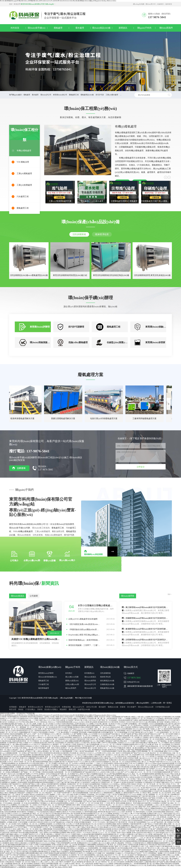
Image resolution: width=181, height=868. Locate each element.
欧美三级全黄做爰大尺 (69, 788)
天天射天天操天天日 (96, 860)
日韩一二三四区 (33, 720)
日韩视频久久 (96, 736)
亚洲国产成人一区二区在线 (64, 815)
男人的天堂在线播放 (122, 848)
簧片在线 (160, 722)
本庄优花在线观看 (146, 777)
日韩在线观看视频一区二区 (117, 800)
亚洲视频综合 (126, 826)
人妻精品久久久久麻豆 (61, 741)
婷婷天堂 (51, 743)
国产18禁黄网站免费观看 (161, 829)
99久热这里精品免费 (76, 831)
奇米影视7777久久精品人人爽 (122, 814)
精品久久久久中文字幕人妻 (29, 808)
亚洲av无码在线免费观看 (8, 812)
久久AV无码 (51, 720)
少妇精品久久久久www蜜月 (126, 743)
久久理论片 (58, 724)
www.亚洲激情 (10, 831)
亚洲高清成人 (170, 812)
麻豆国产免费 (135, 831)
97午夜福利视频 (122, 732)
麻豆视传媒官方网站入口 (8, 865)
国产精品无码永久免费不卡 (164, 845)
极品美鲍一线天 (155, 789)
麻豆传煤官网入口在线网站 (150, 803)
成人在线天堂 (81, 753)
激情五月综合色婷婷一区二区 (70, 860)
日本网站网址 (129, 862)
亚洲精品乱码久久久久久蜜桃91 (87, 843)
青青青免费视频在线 (22, 800)
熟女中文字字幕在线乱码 (61, 750)
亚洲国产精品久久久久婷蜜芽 (103, 864)
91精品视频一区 (18, 803)
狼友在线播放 (117, 739)
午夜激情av (167, 722)
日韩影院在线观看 (171, 739)
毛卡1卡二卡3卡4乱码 (98, 808)
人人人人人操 (66, 736)
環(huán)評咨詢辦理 (65, 524)
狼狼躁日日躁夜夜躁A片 (100, 760)
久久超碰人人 (119, 853)
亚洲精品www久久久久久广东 (133, 788)
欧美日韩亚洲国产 (40, 748)
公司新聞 (34, 596)
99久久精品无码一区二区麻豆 (28, 805)
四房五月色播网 (54, 762)
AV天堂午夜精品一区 (20, 777)
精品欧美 (176, 729)
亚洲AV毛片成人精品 (115, 798)
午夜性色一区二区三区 (108, 862)
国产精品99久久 (153, 734)
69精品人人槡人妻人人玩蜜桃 (141, 717)
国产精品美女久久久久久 (125, 815)
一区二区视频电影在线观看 (9, 839)
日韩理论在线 (118, 763)
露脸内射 (166, 838)
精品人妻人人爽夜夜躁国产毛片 (128, 791)
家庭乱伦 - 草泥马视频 (133, 803)
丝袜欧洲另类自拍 (27, 796)
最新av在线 (110, 843)
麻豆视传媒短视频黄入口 (48, 782)
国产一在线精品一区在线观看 (37, 798)
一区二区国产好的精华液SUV (62, 793)
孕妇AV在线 (174, 774)
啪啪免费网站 (92, 845)
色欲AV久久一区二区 (161, 841)
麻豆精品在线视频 (87, 814)
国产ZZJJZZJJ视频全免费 (139, 852)
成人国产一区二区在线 (70, 845)
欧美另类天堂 (123, 760)
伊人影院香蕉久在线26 (72, 743)
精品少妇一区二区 (166, 738)
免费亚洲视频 (120, 731)
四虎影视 (64, 775)
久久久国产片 (52, 777)
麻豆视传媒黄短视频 (18, 846)
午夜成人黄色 (93, 786)
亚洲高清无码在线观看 (113, 808)
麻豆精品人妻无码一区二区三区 (22, 738)
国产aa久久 (28, 734)
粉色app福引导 (11, 819)
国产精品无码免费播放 (55, 826)
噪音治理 (13, 709)
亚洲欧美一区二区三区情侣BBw (131, 725)
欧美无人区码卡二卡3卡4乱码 (81, 833)
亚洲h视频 (26, 814)
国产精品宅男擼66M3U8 (104, 739)
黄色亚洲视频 (101, 801)
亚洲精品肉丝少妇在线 (82, 808)
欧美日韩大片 (116, 852)
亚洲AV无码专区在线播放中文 (101, 762)
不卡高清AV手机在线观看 (39, 732)
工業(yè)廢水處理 (112, 95)
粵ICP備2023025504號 (83, 698)
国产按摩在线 (126, 717)
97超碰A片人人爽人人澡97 (39, 862)
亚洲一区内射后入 (107, 755)
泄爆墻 (40, 709)
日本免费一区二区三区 (11, 729)
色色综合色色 (30, 860)
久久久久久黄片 (55, 736)
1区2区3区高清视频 (123, 767)
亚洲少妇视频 (14, 836)
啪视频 (129, 833)
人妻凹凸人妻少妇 (25, 781)
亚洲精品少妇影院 (11, 765)
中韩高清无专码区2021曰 (70, 765)
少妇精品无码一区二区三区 (76, 784)
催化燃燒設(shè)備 (107, 681)
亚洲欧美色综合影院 (146, 831)
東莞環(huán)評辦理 (46, 673)
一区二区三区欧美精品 (21, 788)
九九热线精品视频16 (146, 791)
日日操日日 (101, 824)
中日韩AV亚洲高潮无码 (45, 753)
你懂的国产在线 (34, 758)
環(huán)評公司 (46, 95)
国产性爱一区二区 (63, 774)
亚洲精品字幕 (153, 852)
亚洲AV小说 (35, 736)
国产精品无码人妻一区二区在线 (43, 727)
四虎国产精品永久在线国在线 (34, 795)
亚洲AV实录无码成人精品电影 (21, 775)
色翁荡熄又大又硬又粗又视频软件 (50, 719)
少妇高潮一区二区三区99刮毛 (162, 793)
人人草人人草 (55, 731)
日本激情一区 (115, 781)
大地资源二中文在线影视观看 (152, 725)
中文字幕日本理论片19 (67, 858)
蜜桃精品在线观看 (38, 757)
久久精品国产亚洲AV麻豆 (164, 757)
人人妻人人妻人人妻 (25, 839)
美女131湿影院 (155, 736)
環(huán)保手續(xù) (36, 28)
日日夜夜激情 (100, 775)
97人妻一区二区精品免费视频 (28, 848)
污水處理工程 (23, 196)
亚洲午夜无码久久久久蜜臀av (85, 724)
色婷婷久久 (4, 719)
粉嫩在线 (163, 836)
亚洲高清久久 (81, 744)
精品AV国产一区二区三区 (48, 758)
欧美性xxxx (50, 850)
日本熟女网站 (54, 819)
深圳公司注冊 (92, 707)
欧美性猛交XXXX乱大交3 (85, 791)
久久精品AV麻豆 (147, 781)
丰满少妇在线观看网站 (31, 803)
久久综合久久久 (16, 814)
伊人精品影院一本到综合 (123, 843)
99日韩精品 (33, 800)
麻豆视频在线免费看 (15, 845)
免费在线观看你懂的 (32, 853)
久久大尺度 (84, 860)
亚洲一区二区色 (50, 757)
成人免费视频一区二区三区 (155, 795)
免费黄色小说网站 (138, 727)
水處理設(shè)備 (84, 709)
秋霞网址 (114, 779)
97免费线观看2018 (161, 720)
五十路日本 (147, 838)
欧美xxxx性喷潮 (80, 763)
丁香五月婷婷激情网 (63, 843)
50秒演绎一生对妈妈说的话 (24, 831)
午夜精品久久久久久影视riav (111, 784)
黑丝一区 (66, 857)
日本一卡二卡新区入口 (76, 841)
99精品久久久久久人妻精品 (84, 789)
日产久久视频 (129, 772)
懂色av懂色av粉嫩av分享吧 (132, 751)
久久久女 (112, 736)
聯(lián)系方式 (151, 4)
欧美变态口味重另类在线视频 (122, 829)
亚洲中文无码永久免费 (130, 758)
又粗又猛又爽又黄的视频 (36, 836)
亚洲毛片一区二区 (67, 748)
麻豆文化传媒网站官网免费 (34, 852)
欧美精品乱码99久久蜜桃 (100, 758)
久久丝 (45, 827)
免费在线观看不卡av (10, 827)
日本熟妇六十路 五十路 (132, 789)
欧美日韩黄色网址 (66, 738)
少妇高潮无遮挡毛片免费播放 (56, 784)
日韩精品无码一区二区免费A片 (132, 738)
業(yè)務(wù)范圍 (72, 677)
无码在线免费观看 (59, 829)
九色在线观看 (59, 743)
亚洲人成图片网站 (19, 829)
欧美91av (175, 722)
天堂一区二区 (30, 829)
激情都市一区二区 (59, 744)
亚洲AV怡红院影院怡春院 (105, 770)
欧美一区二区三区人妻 (93, 858)
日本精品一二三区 (54, 732)
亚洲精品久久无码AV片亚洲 (35, 746)
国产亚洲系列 (17, 789)
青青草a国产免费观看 (65, 805)
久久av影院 (160, 796)
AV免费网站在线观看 (45, 824)
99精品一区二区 (88, 800)
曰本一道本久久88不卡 (62, 796)
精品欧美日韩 (121, 777)
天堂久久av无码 (32, 819)
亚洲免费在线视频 (34, 782)
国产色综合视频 (106, 725)
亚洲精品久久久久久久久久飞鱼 (80, 750)
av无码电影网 (79, 717)
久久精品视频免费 (66, 751)
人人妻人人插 (77, 751)
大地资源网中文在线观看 (86, 846)
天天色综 (127, 853)
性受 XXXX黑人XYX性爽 (71, 824)
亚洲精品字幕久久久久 (155, 814)
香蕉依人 (58, 807)
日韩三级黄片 (91, 739)
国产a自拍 (5, 853)
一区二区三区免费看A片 (52, 775)
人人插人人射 (53, 862)
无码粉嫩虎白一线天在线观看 (138, 724)
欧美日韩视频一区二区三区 (168, 850)
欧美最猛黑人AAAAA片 (170, 731)
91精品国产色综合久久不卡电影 (33, 789)
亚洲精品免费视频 (25, 729)
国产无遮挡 (127, 734)
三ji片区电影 (48, 858)
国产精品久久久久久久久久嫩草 (40, 760)
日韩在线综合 (10, 862)
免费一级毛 (51, 748)
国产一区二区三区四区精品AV (59, 838)
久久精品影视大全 (147, 731)
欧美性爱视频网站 (76, 852)
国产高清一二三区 (110, 757)
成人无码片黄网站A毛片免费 (149, 858)
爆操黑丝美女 (51, 786)
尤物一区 (175, 753)
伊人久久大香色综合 (40, 722)
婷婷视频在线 (95, 820)
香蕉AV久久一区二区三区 (146, 801)
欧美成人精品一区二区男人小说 (119, 831)
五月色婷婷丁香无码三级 (74, 720)
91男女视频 (93, 777)
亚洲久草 (8, 748)
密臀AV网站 (166, 855)
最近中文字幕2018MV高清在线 (45, 801)
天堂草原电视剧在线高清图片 (34, 841)
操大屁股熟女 (64, 855)
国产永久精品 (116, 738)
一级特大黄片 (53, 865)
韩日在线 (8, 741)
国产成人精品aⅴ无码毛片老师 (62, 867)
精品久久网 (160, 846)
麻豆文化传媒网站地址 (93, 784)
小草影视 (118, 744)
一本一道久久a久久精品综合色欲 (109, 727)
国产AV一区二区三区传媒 (90, 803)
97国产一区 (36, 734)
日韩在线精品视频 (159, 812)
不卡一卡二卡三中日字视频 (112, 748)
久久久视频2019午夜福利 (84, 850)
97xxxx (10, 719)
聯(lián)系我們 (166, 28)
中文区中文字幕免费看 (19, 779)
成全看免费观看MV (70, 846)
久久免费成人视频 (64, 770)
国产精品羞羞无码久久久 (91, 772)
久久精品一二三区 (153, 732)
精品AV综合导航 (50, 841)
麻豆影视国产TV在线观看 (69, 732)
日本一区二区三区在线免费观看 (14, 826)
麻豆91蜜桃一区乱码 (79, 805)
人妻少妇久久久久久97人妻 (148, 758)
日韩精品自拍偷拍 (6, 789)
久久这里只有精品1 (85, 765)
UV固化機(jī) (30, 709)
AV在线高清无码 (154, 786)
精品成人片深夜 (71, 744)
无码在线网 (82, 732)
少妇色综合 (147, 820)
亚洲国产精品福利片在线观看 (169, 864)
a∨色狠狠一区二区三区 (23, 767)
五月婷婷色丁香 (74, 855)
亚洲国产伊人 (167, 725)
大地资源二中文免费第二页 (52, 765)
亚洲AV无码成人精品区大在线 (48, 808)
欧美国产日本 (128, 763)
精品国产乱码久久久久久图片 (116, 812)
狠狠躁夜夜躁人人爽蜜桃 (112, 793)
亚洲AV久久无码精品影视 (110, 817)
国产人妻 (95, 746)
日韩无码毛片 (126, 850)
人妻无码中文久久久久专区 (66, 786)
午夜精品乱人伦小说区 (161, 857)
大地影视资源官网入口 (137, 824)
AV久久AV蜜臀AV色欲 (44, 867)
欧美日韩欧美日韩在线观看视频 (31, 810)
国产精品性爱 (158, 822)
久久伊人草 (136, 829)
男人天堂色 (12, 731)
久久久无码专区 (70, 739)
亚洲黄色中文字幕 (146, 829)
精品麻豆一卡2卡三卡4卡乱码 (95, 822)
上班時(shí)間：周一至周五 (161, 703)
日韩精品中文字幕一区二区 (35, 793)
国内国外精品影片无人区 (25, 731)
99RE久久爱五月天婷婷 (85, 755)
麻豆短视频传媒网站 (94, 725)
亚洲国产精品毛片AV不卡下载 (33, 834)
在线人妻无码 (85, 779)
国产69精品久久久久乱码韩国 (132, 739)
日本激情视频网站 (45, 845)
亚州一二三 (116, 725)
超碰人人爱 (43, 769)
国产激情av (107, 860)
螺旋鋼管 (63, 709)
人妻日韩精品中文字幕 (113, 822)
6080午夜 (73, 843)
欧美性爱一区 (130, 812)
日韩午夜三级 (134, 858)
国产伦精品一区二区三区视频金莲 (72, 731)
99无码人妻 (4, 731)
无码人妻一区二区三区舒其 (121, 762)
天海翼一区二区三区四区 (45, 724)
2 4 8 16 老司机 (150, 757)
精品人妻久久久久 (137, 826)
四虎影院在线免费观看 (83, 758)
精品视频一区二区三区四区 (53, 755)
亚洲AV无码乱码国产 (67, 717)
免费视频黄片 (16, 772)
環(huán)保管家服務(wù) (48, 677)
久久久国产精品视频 (140, 814)
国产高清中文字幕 (157, 820)
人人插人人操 (158, 805)
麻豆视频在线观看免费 (30, 833)
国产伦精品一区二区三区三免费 (26, 724)
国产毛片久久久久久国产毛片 (159, 860)
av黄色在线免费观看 (80, 748)
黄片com (143, 732)
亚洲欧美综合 (112, 750)
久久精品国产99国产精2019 (156, 762)
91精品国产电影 (12, 858)
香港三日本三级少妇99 (137, 848)
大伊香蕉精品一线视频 (155, 853)
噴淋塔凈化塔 (102, 234)
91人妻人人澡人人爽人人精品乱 (165, 848)
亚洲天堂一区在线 (127, 822)
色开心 (81, 853)
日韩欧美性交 (22, 865)
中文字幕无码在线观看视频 (16, 815)
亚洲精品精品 (20, 739)
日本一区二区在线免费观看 (40, 767)
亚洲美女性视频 (79, 822)
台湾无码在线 (23, 720)
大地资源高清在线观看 (33, 826)
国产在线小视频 (165, 786)
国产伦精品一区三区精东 (119, 820)
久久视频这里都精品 (155, 855)
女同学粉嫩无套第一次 (109, 732)
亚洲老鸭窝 (23, 717)
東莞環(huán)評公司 (53, 707)
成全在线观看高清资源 (35, 765)
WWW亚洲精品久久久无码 (129, 786)
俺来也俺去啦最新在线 (108, 731)
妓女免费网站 (88, 717)
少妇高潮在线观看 (124, 720)
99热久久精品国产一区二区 (16, 750)
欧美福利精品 (7, 807)
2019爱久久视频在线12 (127, 834)
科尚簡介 (69, 673)
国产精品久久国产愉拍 (148, 798)
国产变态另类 (16, 725)
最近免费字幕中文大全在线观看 (13, 841)
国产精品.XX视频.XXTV (24, 743)
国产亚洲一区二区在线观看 (108, 720)
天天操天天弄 (158, 791)
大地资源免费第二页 (94, 848)
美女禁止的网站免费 (63, 769)
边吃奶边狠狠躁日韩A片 (111, 834)
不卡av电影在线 (48, 738)
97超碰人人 (153, 729)
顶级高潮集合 (60, 757)
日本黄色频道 (126, 753)
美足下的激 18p (113, 857)
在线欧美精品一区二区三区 (169, 732)
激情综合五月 (78, 738)
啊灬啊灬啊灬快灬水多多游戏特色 (106, 719)
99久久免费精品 (138, 763)
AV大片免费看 (105, 820)
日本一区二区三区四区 (66, 808)
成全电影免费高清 (159, 781)
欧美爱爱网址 (130, 857)
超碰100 (68, 864)
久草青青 (3, 717)
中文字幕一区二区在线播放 (139, 775)
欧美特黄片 (86, 782)
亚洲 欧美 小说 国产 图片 (168, 817)
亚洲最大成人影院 (47, 725)
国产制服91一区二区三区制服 (31, 772)
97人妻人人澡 (110, 795)
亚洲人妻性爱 (140, 857)
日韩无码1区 (124, 781)
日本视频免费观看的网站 (148, 815)
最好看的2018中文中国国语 (54, 846)
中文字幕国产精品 (11, 848)
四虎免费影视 (114, 839)
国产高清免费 (75, 814)
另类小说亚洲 (60, 720)
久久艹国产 (61, 777)
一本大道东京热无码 (137, 836)
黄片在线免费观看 (140, 822)
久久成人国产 (120, 772)
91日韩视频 (59, 801)
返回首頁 (169, 4)
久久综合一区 (159, 750)
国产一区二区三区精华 (166, 734)
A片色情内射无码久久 (139, 843)
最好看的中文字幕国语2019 (69, 853)
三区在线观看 (124, 858)
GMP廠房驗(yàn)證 (163, 707)
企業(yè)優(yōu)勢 (72, 684)
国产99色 (135, 850)
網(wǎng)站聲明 (143, 703)
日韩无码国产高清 (16, 833)
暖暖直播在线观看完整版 (20, 807)
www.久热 (113, 767)
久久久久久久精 (171, 762)
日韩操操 (36, 743)
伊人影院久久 (167, 805)
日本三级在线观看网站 (88, 855)
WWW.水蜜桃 (34, 719)
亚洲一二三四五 (105, 803)
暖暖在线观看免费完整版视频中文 (81, 741)
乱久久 (175, 738)
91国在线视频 (159, 751)
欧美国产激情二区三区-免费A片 (120, 846)
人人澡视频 (88, 853)
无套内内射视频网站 (16, 734)
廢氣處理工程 (74, 95)
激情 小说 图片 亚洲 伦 (95, 748)
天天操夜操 (149, 857)
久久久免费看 (108, 814)
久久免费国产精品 (142, 746)
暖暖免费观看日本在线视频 (89, 829)
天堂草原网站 (159, 739)
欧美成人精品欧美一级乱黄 (142, 770)
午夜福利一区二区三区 (22, 862)
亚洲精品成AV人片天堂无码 (9, 781)
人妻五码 (173, 775)
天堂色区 (122, 722)
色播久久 (57, 738)
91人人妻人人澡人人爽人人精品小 (75, 827)
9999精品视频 (69, 777)
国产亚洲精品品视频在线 (10, 817)
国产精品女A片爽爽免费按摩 (31, 725)
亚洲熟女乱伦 (143, 845)
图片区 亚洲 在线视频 (118, 803)
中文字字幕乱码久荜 (101, 857)
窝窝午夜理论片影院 (53, 860)
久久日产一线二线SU (163, 769)
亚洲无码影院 (108, 763)
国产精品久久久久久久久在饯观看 (106, 791)
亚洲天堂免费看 (159, 831)
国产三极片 (93, 781)
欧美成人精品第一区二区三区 (165, 801)
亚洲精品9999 (23, 770)
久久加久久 (90, 753)
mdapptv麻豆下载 (38, 775)
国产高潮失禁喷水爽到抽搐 (72, 826)
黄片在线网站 (28, 864)
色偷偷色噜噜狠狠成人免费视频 (38, 865)
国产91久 (43, 786)
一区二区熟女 (22, 753)
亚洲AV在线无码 (137, 833)
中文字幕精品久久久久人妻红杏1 (51, 734)
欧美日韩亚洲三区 (151, 727)
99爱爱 (96, 717)
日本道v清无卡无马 (115, 850)
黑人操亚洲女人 (49, 834)
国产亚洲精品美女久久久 (123, 795)
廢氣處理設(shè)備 (87, 95)
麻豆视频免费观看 (33, 786)
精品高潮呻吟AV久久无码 (28, 744)
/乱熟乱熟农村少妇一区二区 (92, 738)
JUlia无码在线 (126, 807)
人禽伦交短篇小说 (169, 814)
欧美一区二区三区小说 (169, 789)
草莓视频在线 (7, 779)
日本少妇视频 (176, 717)
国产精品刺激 (102, 786)
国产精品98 (61, 817)
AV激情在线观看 (163, 852)
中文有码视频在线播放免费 (161, 772)
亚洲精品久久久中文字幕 (16, 722)
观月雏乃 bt (63, 762)
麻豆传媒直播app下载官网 (145, 743)
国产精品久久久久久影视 (144, 834)
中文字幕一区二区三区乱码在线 (16, 798)
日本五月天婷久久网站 (75, 810)
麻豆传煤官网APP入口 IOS (123, 770)
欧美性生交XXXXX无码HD (61, 729)
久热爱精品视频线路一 (50, 810)
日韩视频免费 (97, 765)
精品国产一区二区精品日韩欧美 (14, 746)
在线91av (87, 810)
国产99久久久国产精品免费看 (21, 755)
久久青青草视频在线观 (89, 812)
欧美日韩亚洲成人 (68, 724)
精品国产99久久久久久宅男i (93, 807)
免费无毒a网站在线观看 (147, 720)
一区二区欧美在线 (87, 864)
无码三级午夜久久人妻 (127, 817)
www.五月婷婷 (93, 734)
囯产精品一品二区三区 (37, 814)
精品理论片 (9, 777)
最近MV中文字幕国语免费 (163, 767)
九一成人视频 (14, 744)
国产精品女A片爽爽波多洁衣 (155, 779)
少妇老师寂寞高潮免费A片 (48, 817)
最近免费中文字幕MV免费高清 (41, 820)
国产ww (160, 729)
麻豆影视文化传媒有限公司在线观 (65, 753)
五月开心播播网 (43, 819)
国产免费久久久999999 (31, 774)
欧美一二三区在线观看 (131, 741)
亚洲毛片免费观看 (123, 824)
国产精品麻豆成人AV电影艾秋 (88, 788)
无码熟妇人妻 (26, 736)
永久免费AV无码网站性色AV (61, 820)
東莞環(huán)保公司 (60, 95)
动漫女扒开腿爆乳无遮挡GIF (59, 812)
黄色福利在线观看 (168, 763)
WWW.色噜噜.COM (139, 795)
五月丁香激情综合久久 (45, 744)
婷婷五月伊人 (145, 789)
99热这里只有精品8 (117, 789)
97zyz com (150, 822)
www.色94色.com (12, 720)
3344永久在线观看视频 (156, 724)
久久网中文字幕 (175, 800)
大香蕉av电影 (110, 775)
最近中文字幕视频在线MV (139, 855)
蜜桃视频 (44, 826)
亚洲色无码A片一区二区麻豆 (126, 819)
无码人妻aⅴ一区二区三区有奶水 (104, 729)
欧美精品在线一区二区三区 (158, 746)
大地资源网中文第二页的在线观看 (143, 755)
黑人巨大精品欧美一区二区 (66, 758)
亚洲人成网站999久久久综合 (156, 807)
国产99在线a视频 (98, 796)
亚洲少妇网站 (39, 831)
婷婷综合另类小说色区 (128, 784)
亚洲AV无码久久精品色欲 (18, 843)
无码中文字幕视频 (166, 760)
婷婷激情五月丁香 (103, 845)
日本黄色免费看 (49, 815)
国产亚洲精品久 (22, 855)
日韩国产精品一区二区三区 (113, 796)
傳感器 (21, 709)
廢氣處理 (58, 28)
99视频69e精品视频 (108, 848)
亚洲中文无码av (143, 827)
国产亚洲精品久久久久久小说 (136, 865)
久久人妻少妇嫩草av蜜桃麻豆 (102, 741)
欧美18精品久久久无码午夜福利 (98, 827)
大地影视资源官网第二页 (75, 746)
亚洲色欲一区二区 (148, 739)
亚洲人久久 (24, 758)
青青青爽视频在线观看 (146, 841)
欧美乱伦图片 (139, 862)
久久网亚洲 (50, 796)
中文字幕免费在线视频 (22, 769)
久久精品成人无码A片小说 (36, 855)
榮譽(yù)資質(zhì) (72, 681)
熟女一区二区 (137, 774)
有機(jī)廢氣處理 (24, 151)
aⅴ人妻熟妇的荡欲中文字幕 (130, 793)
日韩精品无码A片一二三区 (135, 810)
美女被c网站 (167, 791)
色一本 (121, 734)
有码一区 (151, 839)
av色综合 (103, 772)
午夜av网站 (10, 800)
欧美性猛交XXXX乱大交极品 (171, 810)
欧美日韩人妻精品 (85, 817)
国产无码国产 (151, 769)
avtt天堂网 (98, 753)
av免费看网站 (22, 867)
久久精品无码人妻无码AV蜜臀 (91, 743)
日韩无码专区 (81, 739)
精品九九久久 (127, 774)
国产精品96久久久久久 (151, 788)
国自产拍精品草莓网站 (173, 779)
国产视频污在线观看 (122, 736)
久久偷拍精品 (80, 858)
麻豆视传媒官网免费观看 (52, 779)
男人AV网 (10, 788)
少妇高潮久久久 (68, 734)
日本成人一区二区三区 (144, 784)
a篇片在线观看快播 (93, 744)
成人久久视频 (97, 853)
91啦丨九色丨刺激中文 (148, 846)
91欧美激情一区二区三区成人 (68, 865)
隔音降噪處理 (44, 688)
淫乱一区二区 (52, 805)
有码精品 (100, 777)
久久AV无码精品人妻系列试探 (162, 719)
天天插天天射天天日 (81, 777)
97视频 (28, 857)
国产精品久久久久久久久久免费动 (81, 729)
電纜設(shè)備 (113, 707)
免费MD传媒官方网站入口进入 (94, 757)
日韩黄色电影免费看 (72, 817)
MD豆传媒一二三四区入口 (94, 763)
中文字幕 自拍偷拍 (75, 812)
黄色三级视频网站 (104, 781)
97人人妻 (78, 803)
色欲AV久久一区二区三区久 (39, 788)
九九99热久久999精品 (73, 829)
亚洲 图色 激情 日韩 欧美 (138, 767)
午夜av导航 (23, 817)
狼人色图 (150, 767)
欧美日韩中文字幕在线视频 (34, 815)
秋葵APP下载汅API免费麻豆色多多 (91, 774)
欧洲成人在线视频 (60, 746)
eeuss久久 (41, 739)
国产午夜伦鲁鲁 (160, 826)
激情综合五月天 (160, 755)
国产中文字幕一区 (163, 727)
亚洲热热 (37, 864)
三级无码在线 (114, 836)
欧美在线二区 (134, 860)
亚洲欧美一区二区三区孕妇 (126, 779)
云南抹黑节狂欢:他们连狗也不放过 (70, 800)
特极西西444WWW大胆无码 (121, 838)
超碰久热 (35, 781)
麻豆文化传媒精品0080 (21, 719)
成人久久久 (102, 843)
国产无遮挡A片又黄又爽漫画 (84, 819)
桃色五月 (47, 852)
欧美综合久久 (22, 765)
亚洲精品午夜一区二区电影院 (55, 739)
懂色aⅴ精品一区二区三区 (38, 850)
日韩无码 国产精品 (113, 786)
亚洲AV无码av (121, 833)
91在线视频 (97, 755)
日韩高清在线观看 (47, 772)
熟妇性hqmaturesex (55, 788)
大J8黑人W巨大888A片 (90, 720)
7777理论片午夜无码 (101, 819)
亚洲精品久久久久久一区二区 (159, 800)
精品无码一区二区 (156, 753)
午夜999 (58, 748)
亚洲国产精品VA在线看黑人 (60, 852)
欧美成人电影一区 (110, 777)
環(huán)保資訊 (18, 596)
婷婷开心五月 (35, 769)
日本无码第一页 (133, 839)
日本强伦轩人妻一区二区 (66, 763)
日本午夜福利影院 (142, 800)
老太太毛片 (46, 839)
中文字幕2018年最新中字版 (111, 826)
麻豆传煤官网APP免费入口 (107, 788)
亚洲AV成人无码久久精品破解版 (81, 796)
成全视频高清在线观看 (99, 750)
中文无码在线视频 (158, 770)
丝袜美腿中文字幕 (10, 757)
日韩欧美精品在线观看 (121, 864)
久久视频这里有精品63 (155, 808)
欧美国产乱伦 (9, 808)
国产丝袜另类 (32, 753)
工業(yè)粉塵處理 (24, 185)
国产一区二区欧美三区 (16, 795)
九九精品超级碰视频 (52, 836)
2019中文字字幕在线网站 (117, 827)
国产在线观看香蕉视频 (24, 757)
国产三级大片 (8, 774)
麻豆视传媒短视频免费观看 (37, 777)
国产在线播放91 (157, 838)
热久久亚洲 (85, 722)
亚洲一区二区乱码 (23, 760)
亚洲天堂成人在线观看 (46, 781)
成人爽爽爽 (12, 782)
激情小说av (43, 720)
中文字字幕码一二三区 (25, 827)
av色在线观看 (96, 817)
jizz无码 (152, 819)
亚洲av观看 (29, 722)
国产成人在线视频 (170, 795)
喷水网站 (167, 820)
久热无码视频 (23, 822)
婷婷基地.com (82, 848)
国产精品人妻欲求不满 (139, 734)
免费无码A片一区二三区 (151, 817)
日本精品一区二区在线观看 (164, 819)
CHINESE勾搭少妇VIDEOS (134, 722)
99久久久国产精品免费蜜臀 (113, 774)
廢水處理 (80, 28)
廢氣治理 (72, 709)
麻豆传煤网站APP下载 (142, 748)
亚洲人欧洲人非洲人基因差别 (140, 736)
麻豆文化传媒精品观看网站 (129, 841)
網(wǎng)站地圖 (139, 4)
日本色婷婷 (120, 862)
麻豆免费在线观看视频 (40, 762)
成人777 (62, 864)
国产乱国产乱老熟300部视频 (166, 862)
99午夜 (2, 801)
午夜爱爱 (143, 741)
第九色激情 (93, 722)
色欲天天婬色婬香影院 (135, 820)
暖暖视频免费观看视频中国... (145, 750)
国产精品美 (112, 819)
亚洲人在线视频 (120, 765)
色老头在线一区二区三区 (163, 839)
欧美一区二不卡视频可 (162, 743)
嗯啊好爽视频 (48, 829)
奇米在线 (151, 845)
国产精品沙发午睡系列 (165, 815)
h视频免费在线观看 (139, 769)
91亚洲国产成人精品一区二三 (170, 803)
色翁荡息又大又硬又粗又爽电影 (161, 748)
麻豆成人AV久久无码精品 (110, 841)
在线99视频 (93, 770)
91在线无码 (32, 822)
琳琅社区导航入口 (31, 739)
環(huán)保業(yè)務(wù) (50, 667)
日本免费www (160, 798)
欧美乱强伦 (44, 743)
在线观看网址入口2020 (35, 779)
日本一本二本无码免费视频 (73, 801)
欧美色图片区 (37, 839)
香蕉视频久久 (82, 845)
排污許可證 (100, 95)
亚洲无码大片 (47, 750)
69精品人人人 (18, 834)
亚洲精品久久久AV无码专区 (96, 805)
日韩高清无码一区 (105, 838)
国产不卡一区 (98, 814)
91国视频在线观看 (128, 744)
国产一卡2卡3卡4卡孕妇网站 (15, 801)
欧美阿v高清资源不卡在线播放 (132, 782)
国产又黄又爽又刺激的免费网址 (105, 815)
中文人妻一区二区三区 (122, 855)
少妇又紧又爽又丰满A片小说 (48, 770)
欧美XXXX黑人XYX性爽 (119, 724)
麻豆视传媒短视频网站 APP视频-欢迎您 (63, 791)
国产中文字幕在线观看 (17, 853)
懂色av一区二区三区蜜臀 (48, 763)
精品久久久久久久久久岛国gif (45, 843)
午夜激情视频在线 (13, 717)
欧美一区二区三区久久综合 (161, 784)
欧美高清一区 (25, 741)
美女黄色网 (86, 852)
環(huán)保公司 (90, 688)
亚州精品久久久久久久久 (102, 789)
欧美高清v (56, 858)
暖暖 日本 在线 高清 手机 (129, 808)
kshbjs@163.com (133, 682)
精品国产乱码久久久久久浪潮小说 (79, 762)
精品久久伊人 (170, 782)
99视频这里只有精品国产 (17, 793)
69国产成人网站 (118, 741)
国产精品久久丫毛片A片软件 (63, 798)
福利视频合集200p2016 (162, 774)
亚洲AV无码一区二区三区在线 (146, 765)
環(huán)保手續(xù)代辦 (20, 528)
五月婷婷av (105, 736)
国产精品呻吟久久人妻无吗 (19, 784)
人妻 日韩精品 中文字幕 (171, 822)
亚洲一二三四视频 (124, 719)
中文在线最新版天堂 (74, 775)
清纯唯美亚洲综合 (65, 760)
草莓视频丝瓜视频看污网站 (61, 833)
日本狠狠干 (67, 862)
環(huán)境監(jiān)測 (146, 707)
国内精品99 (77, 727)
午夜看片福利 (76, 834)
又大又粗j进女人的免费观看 (143, 805)
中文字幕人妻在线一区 (103, 724)
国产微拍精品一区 (163, 741)
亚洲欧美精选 (22, 819)
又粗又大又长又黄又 (115, 758)
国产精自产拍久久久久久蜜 (140, 753)
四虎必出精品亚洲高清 (35, 717)
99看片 (61, 862)
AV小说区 (55, 760)
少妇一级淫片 (116, 753)
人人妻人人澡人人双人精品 (64, 795)
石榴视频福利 (131, 800)
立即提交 (141, 467)
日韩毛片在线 (129, 805)
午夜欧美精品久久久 (70, 755)
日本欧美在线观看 (135, 781)
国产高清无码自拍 (40, 796)
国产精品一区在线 (103, 767)
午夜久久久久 (131, 765)
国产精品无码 (161, 765)
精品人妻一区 (49, 746)
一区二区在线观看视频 (56, 827)
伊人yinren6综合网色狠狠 (123, 729)
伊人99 (110, 810)
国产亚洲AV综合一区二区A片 (92, 826)
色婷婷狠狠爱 (59, 772)
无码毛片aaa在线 (40, 860)
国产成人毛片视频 (153, 864)
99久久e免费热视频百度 (22, 732)
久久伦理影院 (57, 824)
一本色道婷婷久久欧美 (99, 798)
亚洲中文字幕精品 (80, 795)
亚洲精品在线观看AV (135, 760)
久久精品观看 (7, 725)
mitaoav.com (77, 722)
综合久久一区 (38, 858)
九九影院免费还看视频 (40, 838)
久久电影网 (31, 843)
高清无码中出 (122, 757)
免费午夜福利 (78, 798)
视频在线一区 (143, 839)
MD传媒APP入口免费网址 (9, 805)
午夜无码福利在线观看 (152, 836)
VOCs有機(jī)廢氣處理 (23, 531)
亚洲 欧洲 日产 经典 (106, 746)
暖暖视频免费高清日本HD (79, 770)
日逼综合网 (16, 741)
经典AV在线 (110, 772)
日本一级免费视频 (108, 853)
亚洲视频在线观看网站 (79, 725)
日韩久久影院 (25, 820)
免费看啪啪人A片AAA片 (34, 750)
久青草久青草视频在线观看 (50, 864)
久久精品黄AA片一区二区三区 (44, 807)
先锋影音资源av (95, 779)
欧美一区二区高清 (116, 845)
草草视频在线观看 (148, 774)
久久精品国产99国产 (88, 775)
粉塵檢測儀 (66, 707)
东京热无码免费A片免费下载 (48, 848)
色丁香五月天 (149, 848)
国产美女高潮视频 (171, 750)
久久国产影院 (46, 729)
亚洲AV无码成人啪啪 (69, 719)
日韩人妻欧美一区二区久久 (87, 767)
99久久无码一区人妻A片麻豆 (35, 846)
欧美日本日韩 (88, 831)
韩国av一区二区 (28, 748)
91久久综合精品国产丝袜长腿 (108, 734)
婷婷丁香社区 (76, 864)
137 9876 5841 (134, 678)
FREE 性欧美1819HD (101, 800)
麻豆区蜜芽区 (22, 812)
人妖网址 (46, 717)
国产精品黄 (52, 769)
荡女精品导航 (170, 826)
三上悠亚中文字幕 (120, 865)
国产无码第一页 (33, 817)
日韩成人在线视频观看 (113, 717)
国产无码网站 (126, 852)
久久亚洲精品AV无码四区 (85, 719)
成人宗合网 (139, 817)
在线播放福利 (95, 731)
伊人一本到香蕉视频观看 (138, 864)
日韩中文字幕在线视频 (109, 743)
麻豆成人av (78, 782)
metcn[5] (137, 815)
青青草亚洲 (101, 812)
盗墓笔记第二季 (18, 864)
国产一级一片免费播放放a (18, 786)
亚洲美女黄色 (151, 865)
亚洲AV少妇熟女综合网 (130, 845)
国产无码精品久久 (142, 819)
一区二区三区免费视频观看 (73, 772)
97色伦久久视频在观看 (133, 731)
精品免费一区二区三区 (70, 767)
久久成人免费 (37, 729)
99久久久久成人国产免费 (141, 729)
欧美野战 (134, 762)
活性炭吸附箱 (79, 234)
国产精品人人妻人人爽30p (33, 751)
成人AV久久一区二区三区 (143, 772)
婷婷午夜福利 (140, 812)
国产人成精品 (37, 738)
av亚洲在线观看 (22, 782)
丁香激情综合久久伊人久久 (11, 810)
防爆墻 (123, 707)
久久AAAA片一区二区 (107, 744)
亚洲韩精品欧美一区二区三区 (81, 736)
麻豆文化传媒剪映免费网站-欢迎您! (63, 803)
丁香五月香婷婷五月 (171, 770)
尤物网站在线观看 (8, 767)
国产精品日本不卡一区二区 (120, 860)
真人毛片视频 (18, 774)
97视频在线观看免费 (94, 732)
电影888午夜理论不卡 (86, 865)
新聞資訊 (123, 28)
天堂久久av (51, 722)
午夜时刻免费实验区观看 (64, 722)
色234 (87, 838)
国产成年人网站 (149, 826)
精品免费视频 (106, 738)
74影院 (31, 807)
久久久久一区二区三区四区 (107, 833)
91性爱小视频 (54, 717)
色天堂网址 (121, 750)
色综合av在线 (4, 786)
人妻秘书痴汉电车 (150, 862)
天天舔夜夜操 (11, 743)
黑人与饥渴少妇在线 (133, 777)
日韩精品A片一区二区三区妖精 (141, 719)
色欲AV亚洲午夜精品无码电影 (49, 853)
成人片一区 (140, 757)
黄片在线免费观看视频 (80, 793)
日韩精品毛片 (78, 815)
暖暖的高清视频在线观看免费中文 (159, 843)
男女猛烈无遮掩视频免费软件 (40, 857)
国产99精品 (134, 720)
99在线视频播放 (89, 815)
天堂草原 (87, 731)
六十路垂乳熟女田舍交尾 (81, 781)
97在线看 (122, 857)
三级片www (148, 763)
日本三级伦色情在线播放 (62, 725)
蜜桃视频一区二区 (26, 727)
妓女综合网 (123, 839)
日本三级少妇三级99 (89, 801)
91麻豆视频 (9, 834)
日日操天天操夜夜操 (17, 751)
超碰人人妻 (49, 741)
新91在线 (94, 852)
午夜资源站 (29, 791)
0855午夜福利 (43, 805)
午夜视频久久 (31, 812)
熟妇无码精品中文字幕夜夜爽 (161, 717)
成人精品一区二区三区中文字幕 (168, 758)
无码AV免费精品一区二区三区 (27, 824)
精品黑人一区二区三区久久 (115, 805)
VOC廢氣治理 (23, 162)
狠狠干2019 (168, 751)
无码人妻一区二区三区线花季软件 (13, 857)
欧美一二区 (58, 850)
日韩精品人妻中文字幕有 (151, 738)
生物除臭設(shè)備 (107, 684)
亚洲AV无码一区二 (13, 727)
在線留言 (160, 4)
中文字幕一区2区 (56, 857)
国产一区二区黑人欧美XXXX (158, 827)
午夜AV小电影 (34, 845)
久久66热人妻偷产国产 (139, 807)
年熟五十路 (65, 779)
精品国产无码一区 (152, 850)
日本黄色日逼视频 (14, 820)
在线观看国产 (31, 867)
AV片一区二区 (45, 736)
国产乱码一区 (143, 786)
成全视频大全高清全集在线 (110, 858)
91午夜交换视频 (74, 779)
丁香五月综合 (141, 779)
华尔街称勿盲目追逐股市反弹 (104, 865)
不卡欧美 (119, 751)
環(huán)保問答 (90, 681)
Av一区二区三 (29, 801)
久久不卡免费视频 (62, 839)
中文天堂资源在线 (43, 812)
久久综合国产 (59, 781)
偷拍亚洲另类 (168, 729)
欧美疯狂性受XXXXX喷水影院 (108, 722)
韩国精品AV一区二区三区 (74, 757)
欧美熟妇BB (73, 857)
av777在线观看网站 (52, 855)
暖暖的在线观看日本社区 (80, 836)
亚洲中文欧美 (157, 763)
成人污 (53, 839)
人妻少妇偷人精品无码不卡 (105, 855)
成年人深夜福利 (126, 727)
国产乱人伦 (168, 834)
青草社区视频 (63, 810)
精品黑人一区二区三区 (41, 791)
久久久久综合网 (166, 736)
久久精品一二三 (151, 741)
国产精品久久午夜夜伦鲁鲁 (154, 824)
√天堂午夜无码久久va (96, 793)
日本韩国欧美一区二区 (160, 777)
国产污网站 (158, 731)
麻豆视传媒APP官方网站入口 (67, 848)
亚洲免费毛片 (136, 846)
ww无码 (16, 808)
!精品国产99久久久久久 (63, 834)
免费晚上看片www (170, 796)
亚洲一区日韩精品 (68, 789)
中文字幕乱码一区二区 (37, 741)
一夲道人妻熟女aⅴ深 (45, 833)
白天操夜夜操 (147, 782)
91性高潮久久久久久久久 (152, 810)
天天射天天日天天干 (104, 852)
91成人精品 (170, 865)
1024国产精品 (130, 750)
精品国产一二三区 (137, 838)
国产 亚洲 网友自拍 (15, 736)
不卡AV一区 (175, 784)
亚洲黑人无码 (143, 808)
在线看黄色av (171, 755)
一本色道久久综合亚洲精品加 (15, 791)
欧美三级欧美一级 (128, 748)
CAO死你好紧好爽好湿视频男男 (91, 834)
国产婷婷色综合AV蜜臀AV (53, 789)
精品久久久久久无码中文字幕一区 (124, 746)
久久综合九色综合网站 (86, 857)
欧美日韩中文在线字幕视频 (63, 727)
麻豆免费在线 (13, 770)
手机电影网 (88, 746)
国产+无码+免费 (124, 836)
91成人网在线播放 (150, 722)
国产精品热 (142, 850)
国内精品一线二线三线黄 (51, 751)
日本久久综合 (106, 753)
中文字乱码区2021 (65, 836)
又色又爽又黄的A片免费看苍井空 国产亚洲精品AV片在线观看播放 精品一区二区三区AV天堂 (101, 769)
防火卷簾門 (132, 707)
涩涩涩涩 (102, 717)
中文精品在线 (5, 833)
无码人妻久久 (142, 762)
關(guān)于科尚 (144, 28)
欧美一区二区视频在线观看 (112, 807)
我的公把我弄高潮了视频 (89, 727)
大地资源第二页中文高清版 (96, 795)
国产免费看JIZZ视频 (80, 734)
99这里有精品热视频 (109, 751)
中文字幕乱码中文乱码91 (20, 850)
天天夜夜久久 (171, 836)
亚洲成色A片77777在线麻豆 (78, 839)
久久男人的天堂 (132, 801)
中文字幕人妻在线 (134, 732)
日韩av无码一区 (126, 755)
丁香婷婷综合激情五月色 (42, 731)
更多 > (170, 594)
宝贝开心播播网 (49, 795)
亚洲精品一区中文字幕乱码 (48, 774)
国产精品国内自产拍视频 (24, 838)
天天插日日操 (163, 858)
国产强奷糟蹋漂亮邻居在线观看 (169, 788)
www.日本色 (87, 798)
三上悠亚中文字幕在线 (25, 858)
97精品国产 (48, 793)
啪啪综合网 (168, 846)
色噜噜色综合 (167, 753)
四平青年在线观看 (81, 786)
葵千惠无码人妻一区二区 (92, 862)
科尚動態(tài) (89, 673)
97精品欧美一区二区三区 (151, 760)
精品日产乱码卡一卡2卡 (139, 853)
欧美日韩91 (66, 814)
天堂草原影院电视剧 (101, 846)
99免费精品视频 (111, 824)
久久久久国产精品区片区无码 (116, 801)
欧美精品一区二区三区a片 (11, 758)
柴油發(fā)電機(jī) (51, 709)
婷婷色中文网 (106, 779)
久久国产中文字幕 (10, 855)
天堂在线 (94, 833)
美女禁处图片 (38, 827)
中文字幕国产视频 (158, 782)
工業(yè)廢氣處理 (24, 173)
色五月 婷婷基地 (77, 862)
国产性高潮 (23, 836)
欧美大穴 (25, 845)
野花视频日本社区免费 (77, 838)
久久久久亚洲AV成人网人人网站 (159, 775)
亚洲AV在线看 (57, 845)
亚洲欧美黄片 (113, 760)
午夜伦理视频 (131, 757)
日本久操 (117, 755)
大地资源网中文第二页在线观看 (98, 839)
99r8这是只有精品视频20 (60, 831)
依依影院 (50, 798)
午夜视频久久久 (45, 803)
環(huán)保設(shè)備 (101, 28)
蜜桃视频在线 (144, 860)
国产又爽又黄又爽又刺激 (66, 782)
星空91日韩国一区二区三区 (23, 762)
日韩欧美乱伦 (95, 782)
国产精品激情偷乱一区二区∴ (92, 751)
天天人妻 (167, 808)
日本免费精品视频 (56, 767)
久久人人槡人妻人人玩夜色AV (81, 760)
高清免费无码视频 (119, 810)
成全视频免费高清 (37, 755)
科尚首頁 (15, 28)
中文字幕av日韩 (17, 748)
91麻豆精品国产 (158, 834)
